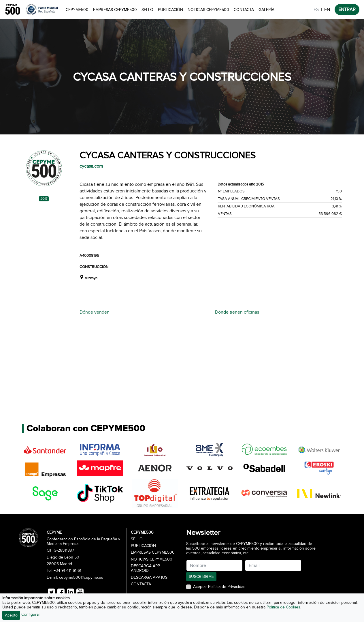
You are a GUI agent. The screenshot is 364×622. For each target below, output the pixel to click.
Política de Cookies (283, 607)
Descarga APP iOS (149, 578)
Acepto (11, 615)
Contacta (244, 10)
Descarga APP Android (145, 568)
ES (316, 10)
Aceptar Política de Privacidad (219, 587)
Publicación (170, 10)
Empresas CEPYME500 (115, 10)
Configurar (31, 614)
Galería (266, 10)
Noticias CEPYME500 (208, 10)
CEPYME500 (77, 10)
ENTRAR (347, 10)
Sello (147, 10)
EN (327, 10)
